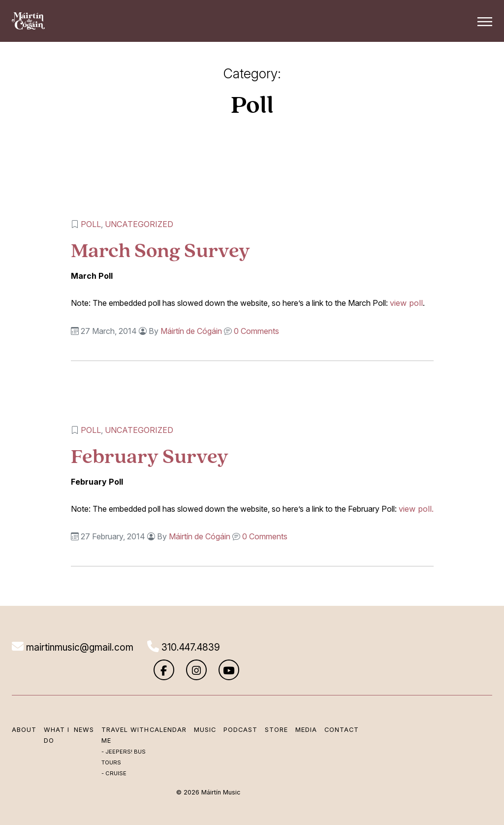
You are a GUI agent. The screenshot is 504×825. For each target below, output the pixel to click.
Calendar (153, 710)
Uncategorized (140, 224)
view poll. (416, 508)
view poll (406, 303)
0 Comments (257, 330)
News (82, 710)
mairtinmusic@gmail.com (73, 647)
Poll (92, 224)
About (24, 710)
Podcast (225, 710)
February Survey (151, 455)
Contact (326, 710)
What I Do (57, 715)
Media (291, 710)
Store (261, 710)
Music (190, 710)
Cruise (114, 776)
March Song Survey (161, 250)
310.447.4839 (187, 647)
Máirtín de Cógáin (192, 330)
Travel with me (113, 721)
